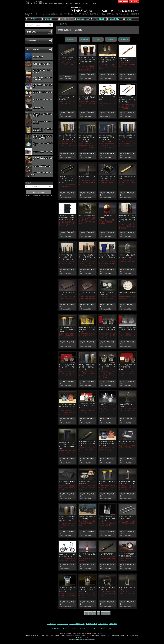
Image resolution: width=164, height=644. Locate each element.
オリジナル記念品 (63, 624)
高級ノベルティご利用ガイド (61, 628)
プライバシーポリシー (85, 628)
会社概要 (74, 628)
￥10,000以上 (71, 39)
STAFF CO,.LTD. (80, 639)
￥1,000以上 (111, 39)
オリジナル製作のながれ (77, 624)
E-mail (110, 628)
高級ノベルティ (103, 624)
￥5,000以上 (85, 39)
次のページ (106, 613)
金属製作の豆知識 (91, 624)
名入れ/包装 (113, 624)
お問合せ (104, 628)
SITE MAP (97, 628)
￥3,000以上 (98, 39)
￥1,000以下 (124, 39)
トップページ (51, 624)
